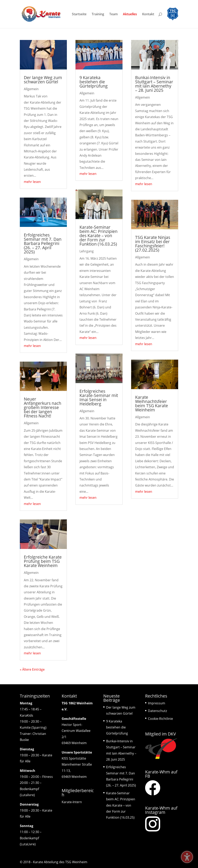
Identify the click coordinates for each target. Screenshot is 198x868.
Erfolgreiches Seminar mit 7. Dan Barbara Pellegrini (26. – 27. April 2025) (43, 243)
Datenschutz (157, 711)
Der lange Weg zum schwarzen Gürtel (43, 80)
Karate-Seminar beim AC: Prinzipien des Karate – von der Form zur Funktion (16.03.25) (98, 236)
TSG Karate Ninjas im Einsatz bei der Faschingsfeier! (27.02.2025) (153, 244)
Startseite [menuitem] (79, 14)
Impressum (157, 703)
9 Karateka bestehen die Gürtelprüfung (94, 82)
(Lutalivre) (27, 795)
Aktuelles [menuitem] (130, 14)
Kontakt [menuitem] (148, 14)
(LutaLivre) (28, 844)
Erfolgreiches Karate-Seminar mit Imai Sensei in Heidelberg (99, 397)
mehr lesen (32, 182)
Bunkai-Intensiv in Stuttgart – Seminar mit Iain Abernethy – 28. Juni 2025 (154, 84)
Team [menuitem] (114, 14)
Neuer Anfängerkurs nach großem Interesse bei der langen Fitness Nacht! (43, 407)
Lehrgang (87, 251)
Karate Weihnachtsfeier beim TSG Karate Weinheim (152, 403)
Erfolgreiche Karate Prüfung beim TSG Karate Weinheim (43, 561)
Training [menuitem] (98, 14)
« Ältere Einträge (32, 669)
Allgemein (31, 89)
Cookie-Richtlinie (160, 719)
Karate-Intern (72, 802)
